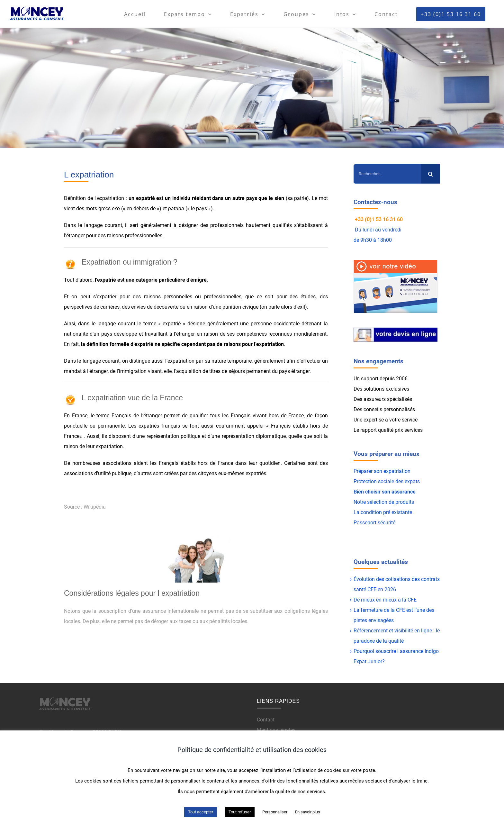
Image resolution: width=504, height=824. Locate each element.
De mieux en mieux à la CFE (385, 600)
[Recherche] (430, 174)
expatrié (145, 198)
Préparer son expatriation (382, 471)
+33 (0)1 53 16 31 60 (379, 219)
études (308, 297)
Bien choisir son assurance (385, 492)
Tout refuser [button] (240, 812)
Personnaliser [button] (275, 812)
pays (252, 198)
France (80, 416)
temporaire (239, 361)
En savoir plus (308, 812)
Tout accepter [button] (201, 812)
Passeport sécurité (374, 523)
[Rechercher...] (387, 174)
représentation (238, 436)
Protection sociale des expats (387, 481)
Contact (266, 720)
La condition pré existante (383, 512)
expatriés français (159, 426)
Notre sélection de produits (384, 502)
